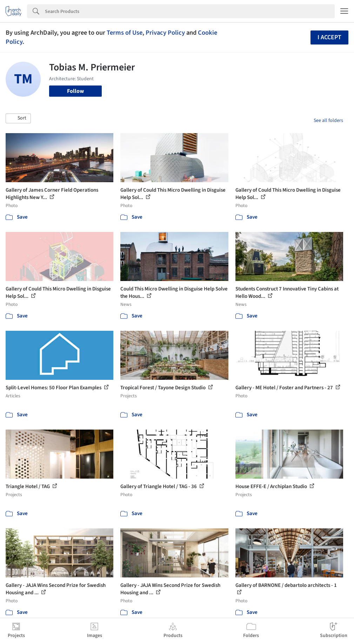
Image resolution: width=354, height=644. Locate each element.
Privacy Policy (165, 33)
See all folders (328, 121)
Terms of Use (125, 33)
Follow (75, 91)
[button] (18, 118)
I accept (329, 37)
